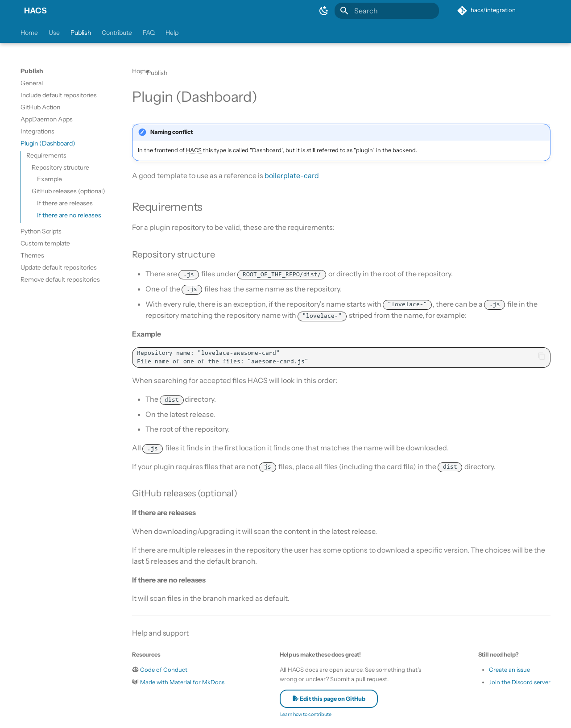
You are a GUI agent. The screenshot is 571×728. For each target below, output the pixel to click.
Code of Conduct (164, 670)
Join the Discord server (520, 682)
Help (172, 33)
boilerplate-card (292, 175)
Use (54, 33)
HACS (35, 11)
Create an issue (509, 670)
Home (29, 33)
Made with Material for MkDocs (182, 682)
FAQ (149, 33)
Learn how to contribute (306, 714)
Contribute (117, 33)
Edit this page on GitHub (329, 699)
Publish (81, 33)
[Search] (387, 11)
